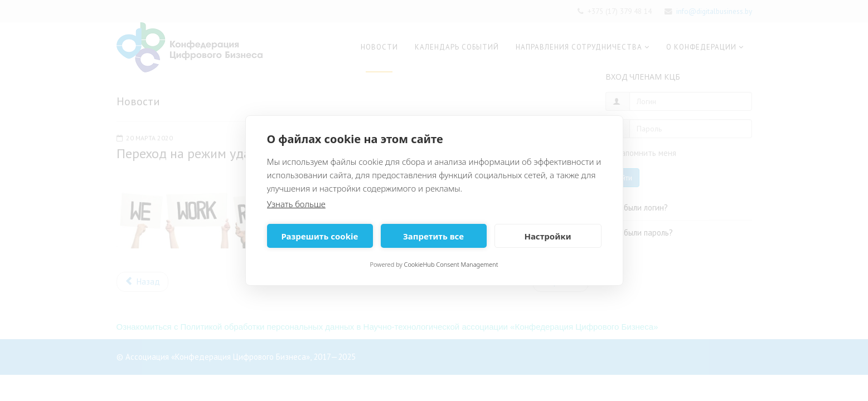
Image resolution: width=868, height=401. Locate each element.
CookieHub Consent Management (451, 264)
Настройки (547, 236)
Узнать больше (296, 204)
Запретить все (433, 236)
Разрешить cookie (320, 236)
